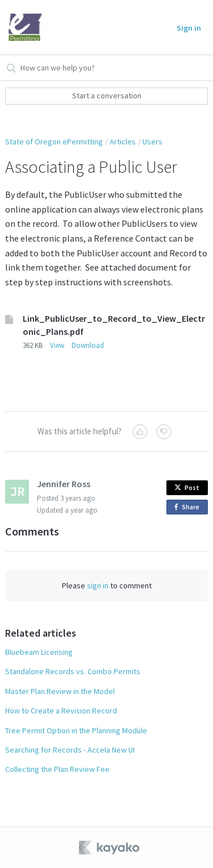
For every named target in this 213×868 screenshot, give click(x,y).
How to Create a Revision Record (61, 711)
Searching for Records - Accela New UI (70, 750)
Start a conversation (107, 95)
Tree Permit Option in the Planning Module (76, 730)
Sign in (189, 28)
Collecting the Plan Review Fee (57, 769)
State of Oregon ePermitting (54, 142)
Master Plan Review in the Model (60, 691)
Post (187, 487)
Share (189, 507)
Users (153, 142)
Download (88, 345)
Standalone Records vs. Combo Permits (73, 671)
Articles (123, 142)
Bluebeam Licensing (39, 652)
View (57, 345)
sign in (98, 585)
